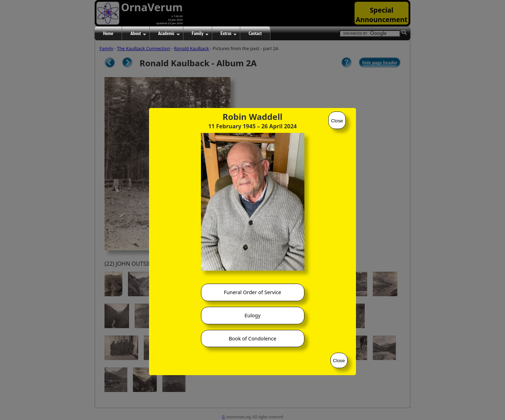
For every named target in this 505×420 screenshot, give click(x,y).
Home (108, 33)
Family (200, 34)
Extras (229, 34)
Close (337, 121)
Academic (169, 34)
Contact (255, 33)
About (138, 34)
